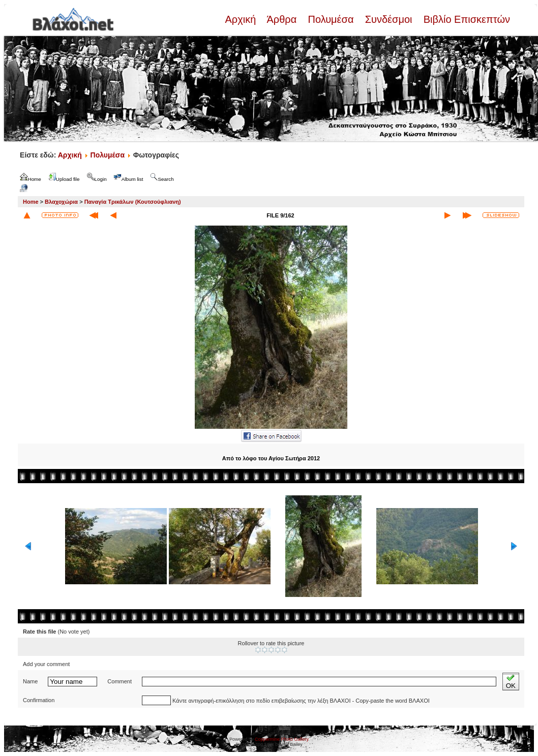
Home (31, 202)
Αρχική (242, 19)
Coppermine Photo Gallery (282, 739)
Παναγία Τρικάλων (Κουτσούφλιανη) (133, 202)
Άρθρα (282, 19)
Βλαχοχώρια (61, 202)
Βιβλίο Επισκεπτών (465, 19)
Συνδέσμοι (388, 19)
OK (511, 682)
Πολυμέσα (331, 19)
